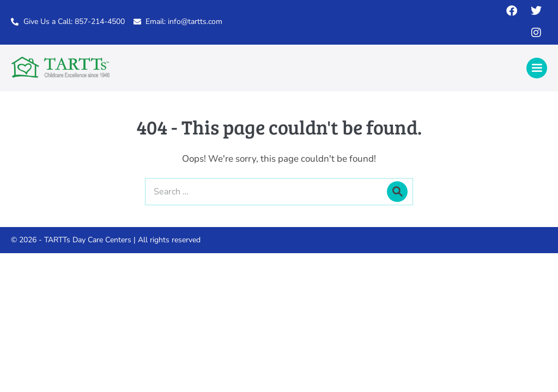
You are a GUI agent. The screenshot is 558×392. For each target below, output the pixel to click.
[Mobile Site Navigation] (537, 68)
